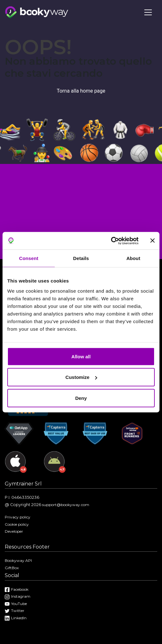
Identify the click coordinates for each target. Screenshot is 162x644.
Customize (81, 377)
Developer (14, 531)
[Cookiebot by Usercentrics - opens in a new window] (111, 241)
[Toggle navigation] (148, 12)
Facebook (17, 589)
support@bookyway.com (66, 505)
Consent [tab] (29, 258)
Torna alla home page (81, 91)
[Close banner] (153, 241)
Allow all (81, 356)
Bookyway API (18, 560)
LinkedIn (16, 618)
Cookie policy (17, 524)
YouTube (16, 604)
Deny (81, 398)
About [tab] (133, 258)
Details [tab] (81, 258)
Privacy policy (18, 517)
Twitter (15, 611)
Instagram (18, 596)
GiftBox (12, 568)
